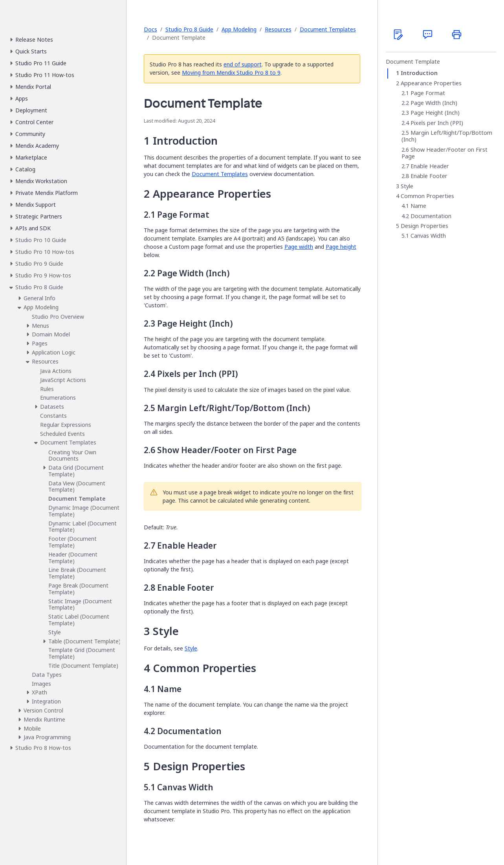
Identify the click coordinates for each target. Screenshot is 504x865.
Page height (341, 247)
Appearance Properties (431, 83)
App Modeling (239, 29)
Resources (278, 29)
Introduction (419, 73)
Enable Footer (429, 176)
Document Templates (328, 29)
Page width (299, 247)
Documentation (431, 216)
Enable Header (430, 166)
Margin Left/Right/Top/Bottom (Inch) (447, 136)
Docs (150, 29)
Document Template (413, 62)
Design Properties (424, 226)
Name (418, 206)
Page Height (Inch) (435, 113)
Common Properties (427, 196)
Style (191, 648)
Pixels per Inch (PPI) (437, 123)
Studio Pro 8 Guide (189, 29)
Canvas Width (428, 236)
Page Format (428, 93)
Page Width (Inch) (434, 103)
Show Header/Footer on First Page (444, 153)
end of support (243, 64)
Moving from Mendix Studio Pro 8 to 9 (231, 73)
